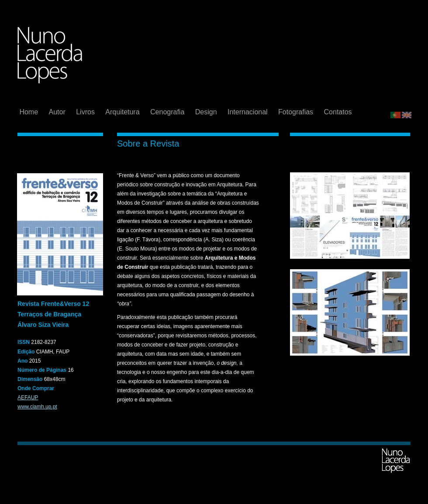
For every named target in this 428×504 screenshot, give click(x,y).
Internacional (249, 112)
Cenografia (168, 112)
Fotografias (297, 112)
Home (29, 112)
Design (207, 112)
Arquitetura (123, 112)
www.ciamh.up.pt (37, 407)
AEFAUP (28, 398)
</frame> (401, 91)
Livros (86, 112)
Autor (58, 112)
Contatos (338, 112)
